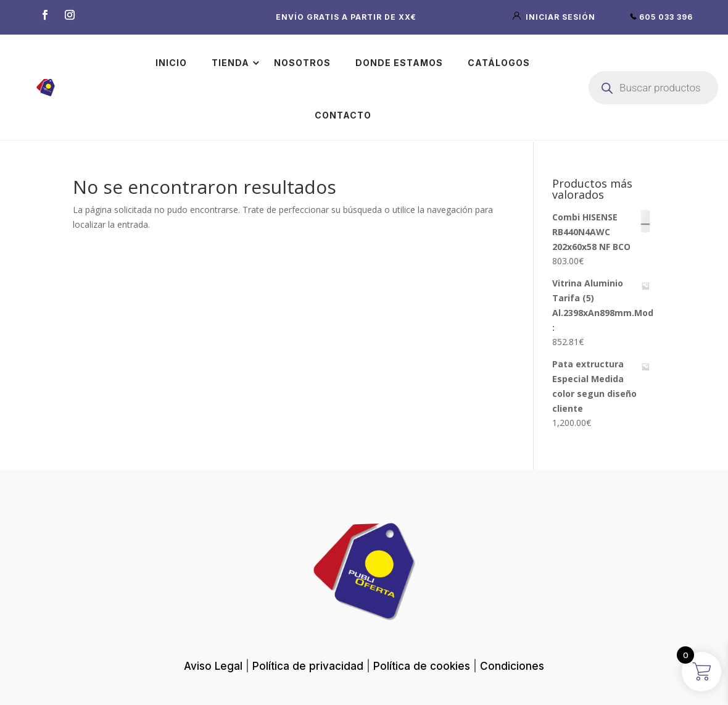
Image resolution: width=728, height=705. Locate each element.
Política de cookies (422, 666)
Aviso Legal (213, 666)
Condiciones (512, 666)
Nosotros (302, 63)
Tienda (230, 63)
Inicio (171, 63)
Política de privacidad (308, 666)
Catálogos (499, 63)
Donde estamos (399, 63)
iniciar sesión (555, 17)
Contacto (343, 115)
